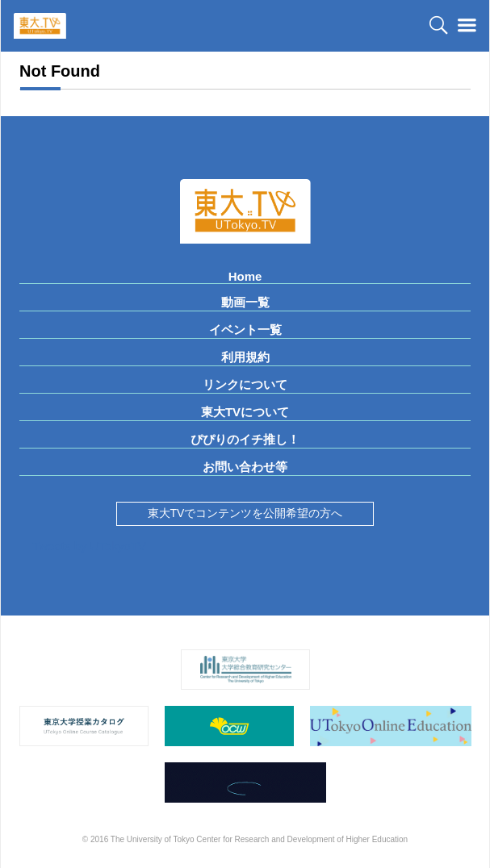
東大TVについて (245, 412)
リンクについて (245, 384)
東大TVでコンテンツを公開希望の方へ (245, 513)
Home (245, 276)
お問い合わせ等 (245, 467)
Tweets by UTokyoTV (89, 546)
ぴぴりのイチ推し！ (245, 439)
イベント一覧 (245, 330)
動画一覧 (245, 302)
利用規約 (245, 357)
